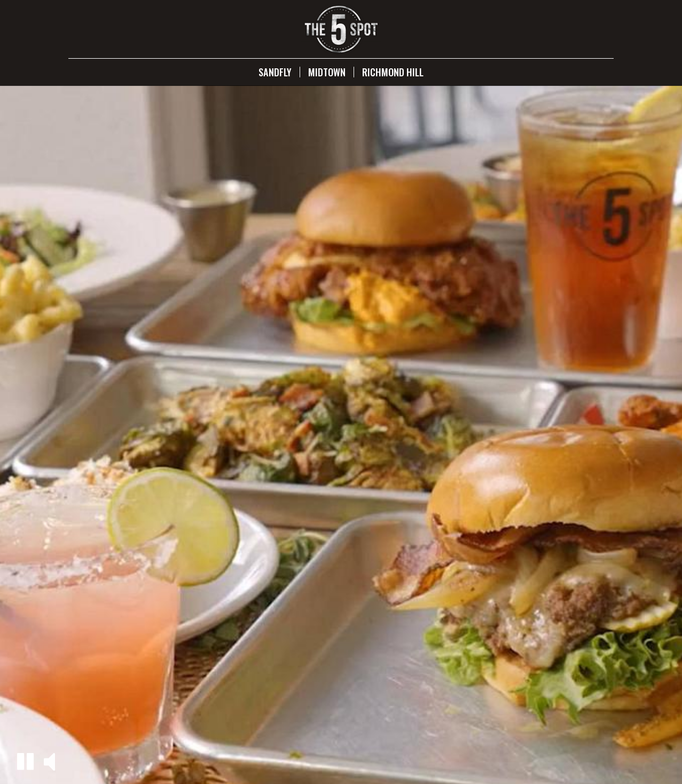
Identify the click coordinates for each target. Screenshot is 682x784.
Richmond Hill (393, 72)
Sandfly (275, 72)
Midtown (327, 72)
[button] (25, 761)
